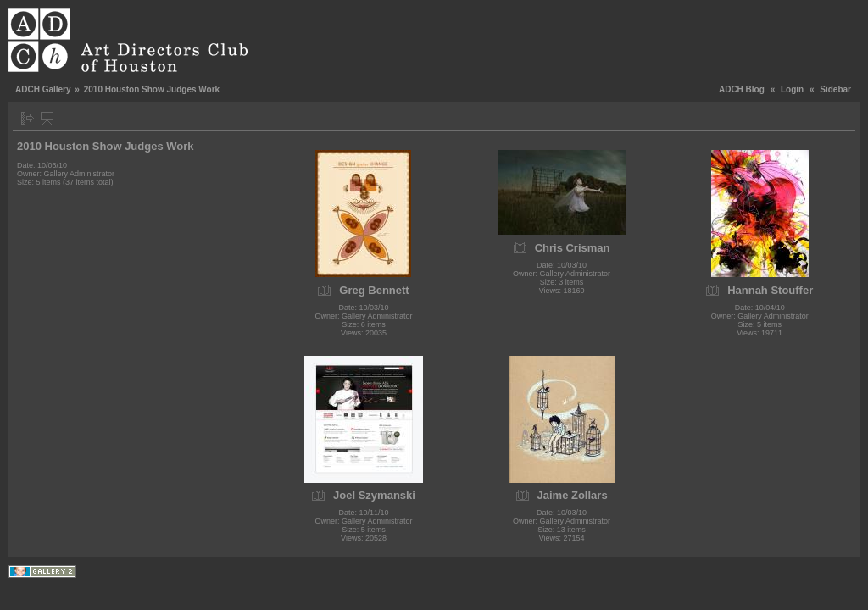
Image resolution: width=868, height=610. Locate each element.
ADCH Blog (742, 89)
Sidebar (835, 89)
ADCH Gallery (43, 89)
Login (792, 89)
